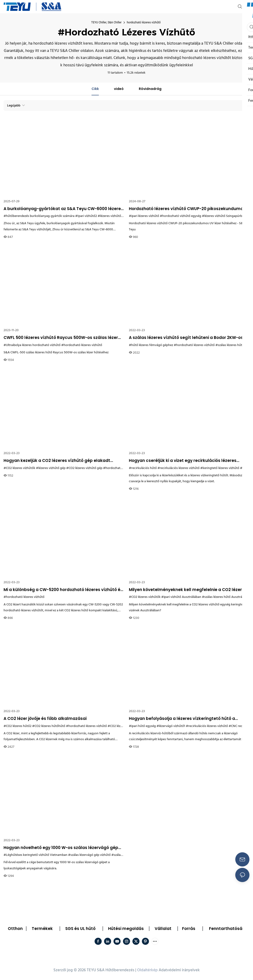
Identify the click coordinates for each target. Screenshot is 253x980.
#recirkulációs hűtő (143, 468)
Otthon (15, 929)
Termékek (42, 929)
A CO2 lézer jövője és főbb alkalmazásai (45, 718)
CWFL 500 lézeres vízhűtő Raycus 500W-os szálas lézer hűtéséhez (61, 338)
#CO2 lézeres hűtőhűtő (49, 726)
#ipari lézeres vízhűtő (144, 216)
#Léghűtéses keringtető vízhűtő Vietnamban (35, 855)
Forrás (189, 929)
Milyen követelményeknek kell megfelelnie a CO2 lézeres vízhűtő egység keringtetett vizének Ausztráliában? (188, 590)
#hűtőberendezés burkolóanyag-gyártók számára (39, 216)
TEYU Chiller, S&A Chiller (107, 22)
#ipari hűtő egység (142, 726)
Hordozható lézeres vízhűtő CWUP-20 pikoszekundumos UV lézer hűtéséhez (187, 209)
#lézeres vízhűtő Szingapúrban (224, 216)
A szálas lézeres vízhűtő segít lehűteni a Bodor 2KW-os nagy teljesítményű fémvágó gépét (186, 338)
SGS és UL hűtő (80, 929)
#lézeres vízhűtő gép (51, 468)
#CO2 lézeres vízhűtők (19, 468)
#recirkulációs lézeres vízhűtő (179, 468)
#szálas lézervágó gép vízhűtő (89, 855)
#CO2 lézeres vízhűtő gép (84, 468)
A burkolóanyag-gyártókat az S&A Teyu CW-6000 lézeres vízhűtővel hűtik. (63, 209)
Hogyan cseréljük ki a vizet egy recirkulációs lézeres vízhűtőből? (183, 461)
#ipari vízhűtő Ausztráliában (181, 597)
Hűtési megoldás (126, 929)
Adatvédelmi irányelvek (179, 970)
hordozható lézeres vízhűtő (144, 22)
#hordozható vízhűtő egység (181, 216)
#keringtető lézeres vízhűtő (220, 468)
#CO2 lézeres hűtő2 (17, 726)
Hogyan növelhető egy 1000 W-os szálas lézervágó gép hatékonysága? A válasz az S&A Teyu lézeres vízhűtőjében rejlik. (61, 848)
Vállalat (163, 929)
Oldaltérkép (147, 970)
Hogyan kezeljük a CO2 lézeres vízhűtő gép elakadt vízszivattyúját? (57, 461)
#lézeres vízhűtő (109, 216)
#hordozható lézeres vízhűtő (82, 345)
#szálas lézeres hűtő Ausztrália (224, 597)
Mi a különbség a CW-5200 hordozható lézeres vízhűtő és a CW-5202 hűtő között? (63, 590)
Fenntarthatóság (227, 929)
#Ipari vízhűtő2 (86, 216)
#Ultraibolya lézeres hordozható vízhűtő (32, 345)
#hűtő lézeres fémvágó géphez (151, 345)
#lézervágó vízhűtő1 (171, 726)
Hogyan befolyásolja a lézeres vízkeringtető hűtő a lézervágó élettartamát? (182, 719)
